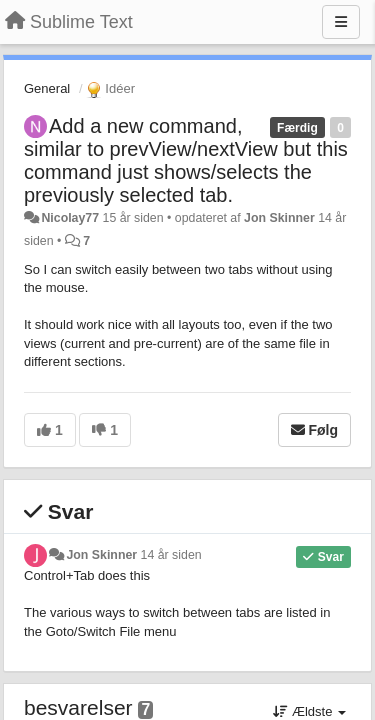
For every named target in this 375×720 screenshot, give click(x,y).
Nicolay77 (70, 218)
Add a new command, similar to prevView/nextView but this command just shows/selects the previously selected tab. (186, 160)
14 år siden (171, 555)
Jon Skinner (279, 218)
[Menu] (341, 22)
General (47, 88)
